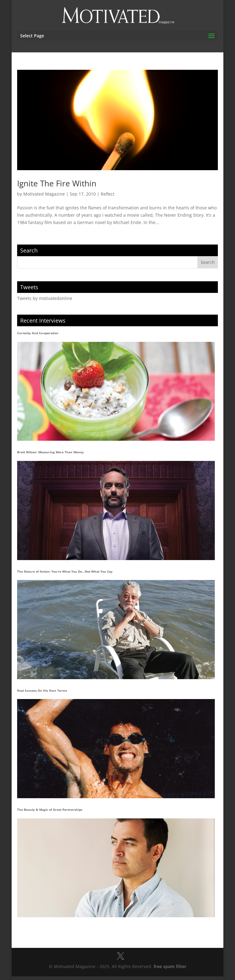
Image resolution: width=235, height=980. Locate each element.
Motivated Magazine (44, 194)
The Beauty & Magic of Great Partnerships (50, 810)
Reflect (108, 194)
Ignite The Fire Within (57, 183)
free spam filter (170, 966)
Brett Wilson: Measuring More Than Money (50, 452)
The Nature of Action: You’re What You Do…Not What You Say (65, 571)
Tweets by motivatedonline (45, 298)
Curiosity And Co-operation (38, 333)
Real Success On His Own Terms (42, 690)
